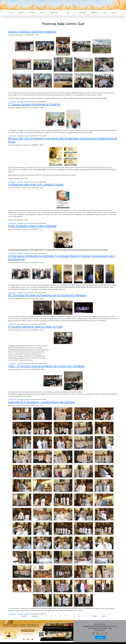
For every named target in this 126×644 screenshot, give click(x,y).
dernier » (104, 616)
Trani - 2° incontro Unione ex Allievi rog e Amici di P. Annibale (46, 366)
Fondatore (32, 13)
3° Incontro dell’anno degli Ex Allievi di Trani (35, 327)
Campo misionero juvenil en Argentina (32, 32)
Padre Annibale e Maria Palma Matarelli (32, 226)
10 (79, 616)
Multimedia (82, 13)
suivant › (95, 616)
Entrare (114, 13)
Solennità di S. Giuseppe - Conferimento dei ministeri (42, 402)
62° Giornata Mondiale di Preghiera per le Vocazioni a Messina (47, 295)
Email (104, 13)
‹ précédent (34, 616)
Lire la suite (12, 102)
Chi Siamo (21, 13)
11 (84, 616)
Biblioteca (94, 13)
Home (12, 13)
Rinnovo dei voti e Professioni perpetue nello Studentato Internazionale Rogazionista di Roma (62, 140)
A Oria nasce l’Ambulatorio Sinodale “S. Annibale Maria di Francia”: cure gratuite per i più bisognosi (61, 258)
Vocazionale (54, 13)
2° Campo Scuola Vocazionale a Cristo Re (34, 104)
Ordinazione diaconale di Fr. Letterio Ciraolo (36, 185)
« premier (24, 616)
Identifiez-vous (22, 102)
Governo (43, 13)
